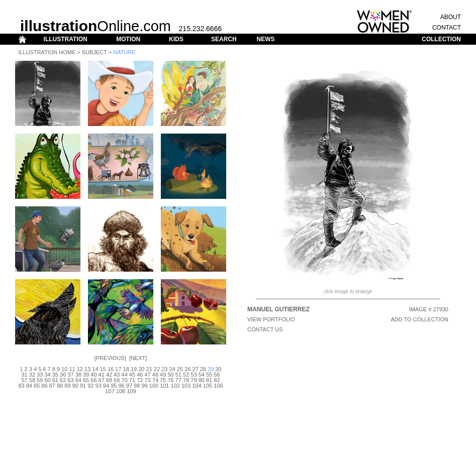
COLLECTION (441, 39)
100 (154, 386)
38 (78, 375)
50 (170, 375)
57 (24, 380)
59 (40, 380)
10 (64, 369)
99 (144, 386)
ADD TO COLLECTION (419, 319)
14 (95, 369)
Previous (110, 358)
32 (32, 375)
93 (99, 386)
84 (29, 386)
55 (209, 375)
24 (172, 369)
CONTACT (447, 28)
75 (163, 380)
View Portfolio (271, 319)
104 (197, 386)
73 (147, 380)
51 (178, 375)
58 (32, 380)
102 (175, 386)
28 (203, 369)
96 (121, 386)
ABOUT (451, 17)
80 (202, 380)
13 (87, 369)
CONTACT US (265, 329)
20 (141, 369)
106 (218, 386)
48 (155, 375)
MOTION (128, 39)
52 (186, 375)
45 (132, 375)
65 (86, 380)
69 (117, 380)
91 (83, 386)
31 (24, 375)
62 (63, 380)
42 (109, 375)
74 (155, 380)
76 (170, 380)
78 (186, 380)
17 (118, 369)
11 (72, 369)
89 (67, 386)
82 (217, 380)
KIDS (176, 39)
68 (109, 380)
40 (93, 375)
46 (140, 375)
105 (208, 386)
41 (102, 375)
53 (194, 375)
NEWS (265, 39)
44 (125, 375)
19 (134, 369)
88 (60, 386)
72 (140, 380)
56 (217, 375)
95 (114, 386)
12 (80, 369)
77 (178, 380)
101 (164, 386)
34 (47, 375)
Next (138, 358)
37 (70, 375)
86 (44, 386)
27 (195, 369)
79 (194, 380)
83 (21, 386)
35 (55, 375)
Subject (94, 52)
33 (40, 375)
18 (126, 369)
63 (70, 380)
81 (209, 380)
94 (106, 386)
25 (180, 369)
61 (55, 380)
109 (131, 391)
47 (147, 375)
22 (157, 369)
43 (117, 375)
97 (129, 386)
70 (125, 380)
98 (137, 386)
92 (90, 386)
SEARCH (224, 39)
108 (121, 391)
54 (202, 375)
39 (86, 375)
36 (63, 375)
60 (47, 380)
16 (111, 369)
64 (78, 380)
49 (163, 375)
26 (187, 369)
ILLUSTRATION (66, 39)
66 (93, 380)
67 (102, 380)
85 (37, 386)
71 (132, 380)
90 (75, 386)
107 (110, 391)
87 (52, 386)
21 (149, 369)
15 (103, 369)
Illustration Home (47, 52)
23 (164, 369)
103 (186, 386)
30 (218, 369)
